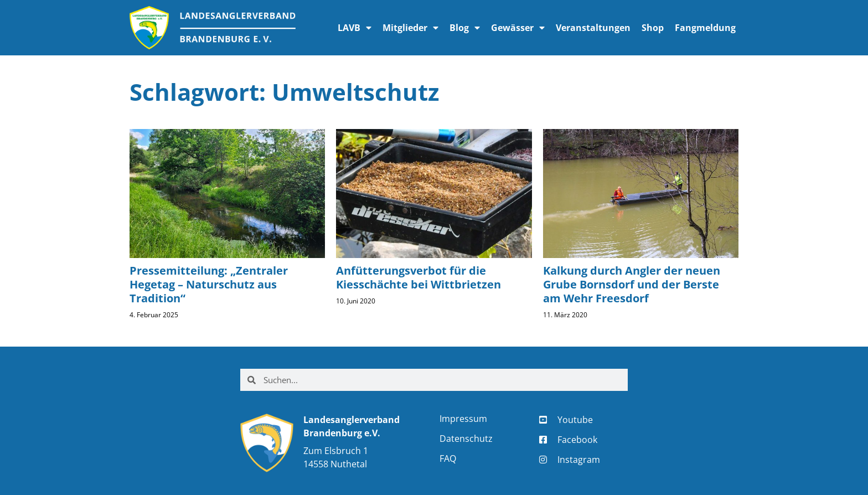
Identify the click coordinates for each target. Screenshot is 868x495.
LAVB (355, 28)
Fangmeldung (705, 28)
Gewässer (518, 28)
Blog (465, 28)
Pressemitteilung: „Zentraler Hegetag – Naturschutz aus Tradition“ (209, 284)
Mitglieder (410, 28)
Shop (653, 28)
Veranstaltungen (593, 28)
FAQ (448, 458)
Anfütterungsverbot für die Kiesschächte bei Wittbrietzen (418, 277)
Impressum (463, 419)
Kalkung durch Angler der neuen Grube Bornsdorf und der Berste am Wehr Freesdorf (632, 284)
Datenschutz (466, 439)
